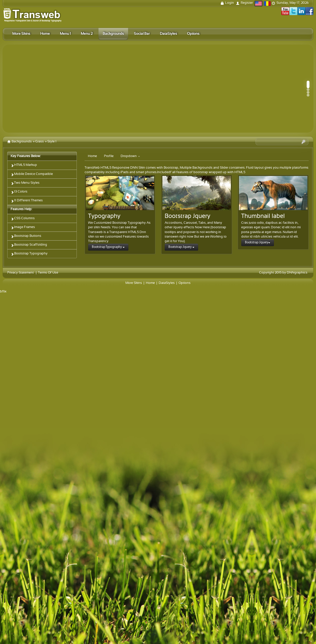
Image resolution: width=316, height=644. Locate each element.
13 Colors (19, 192)
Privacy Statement (21, 273)
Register (247, 3)
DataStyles (167, 283)
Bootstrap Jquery (181, 247)
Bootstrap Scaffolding (29, 245)
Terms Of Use (48, 273)
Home (92, 156)
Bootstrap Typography (29, 254)
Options (185, 283)
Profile (109, 156)
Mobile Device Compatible (32, 175)
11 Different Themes (27, 201)
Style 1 (52, 142)
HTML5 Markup (24, 165)
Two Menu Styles (25, 183)
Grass (40, 142)
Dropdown (130, 156)
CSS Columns (23, 219)
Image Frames (23, 228)
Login (230, 3)
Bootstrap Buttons (26, 236)
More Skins (134, 283)
